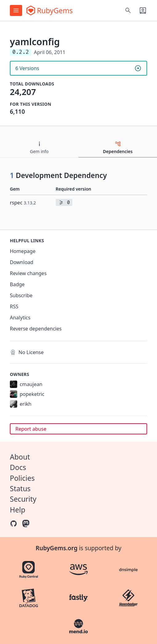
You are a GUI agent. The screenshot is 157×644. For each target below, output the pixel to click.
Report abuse (31, 429)
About (20, 457)
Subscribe (21, 295)
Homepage (23, 251)
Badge (17, 284)
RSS (14, 306)
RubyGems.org (57, 548)
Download (22, 262)
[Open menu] (16, 10)
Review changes (28, 273)
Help (18, 510)
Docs (18, 467)
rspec (23, 203)
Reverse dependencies (36, 329)
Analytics (20, 318)
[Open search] (128, 10)
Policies (22, 478)
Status (20, 488)
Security (23, 499)
